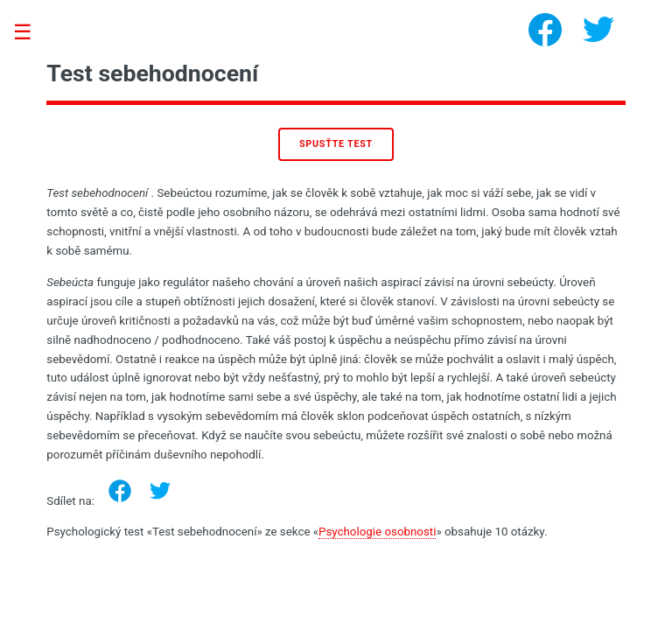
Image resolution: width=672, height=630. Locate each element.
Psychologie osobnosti (377, 532)
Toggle (31, 33)
